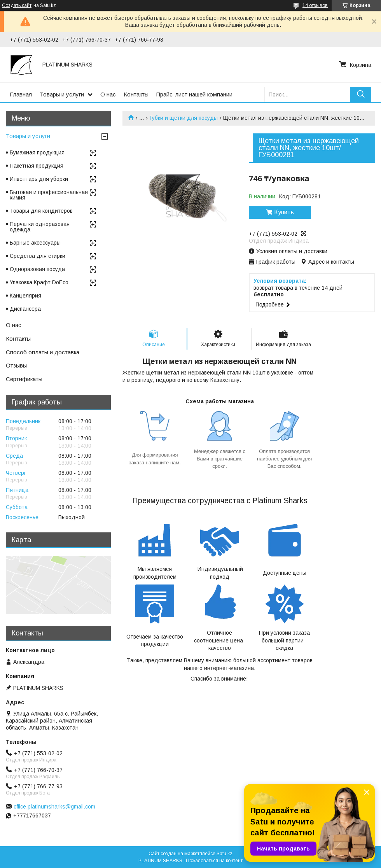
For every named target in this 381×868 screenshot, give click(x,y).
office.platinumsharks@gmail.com (54, 807)
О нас (108, 94)
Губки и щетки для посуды (184, 118)
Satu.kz (225, 854)
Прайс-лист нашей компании (194, 94)
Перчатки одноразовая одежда (40, 227)
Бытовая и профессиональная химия (49, 195)
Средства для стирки (38, 256)
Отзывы (16, 365)
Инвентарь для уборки (39, 179)
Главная (21, 94)
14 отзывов (315, 5)
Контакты (136, 94)
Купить (284, 212)
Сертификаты (24, 379)
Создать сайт (17, 5)
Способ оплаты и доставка (43, 352)
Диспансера (25, 309)
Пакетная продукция (37, 166)
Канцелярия (25, 296)
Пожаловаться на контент (214, 861)
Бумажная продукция (37, 152)
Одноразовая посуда (37, 269)
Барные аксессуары (35, 243)
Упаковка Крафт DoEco (39, 282)
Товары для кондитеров (41, 211)
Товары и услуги (62, 94)
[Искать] (361, 94)
